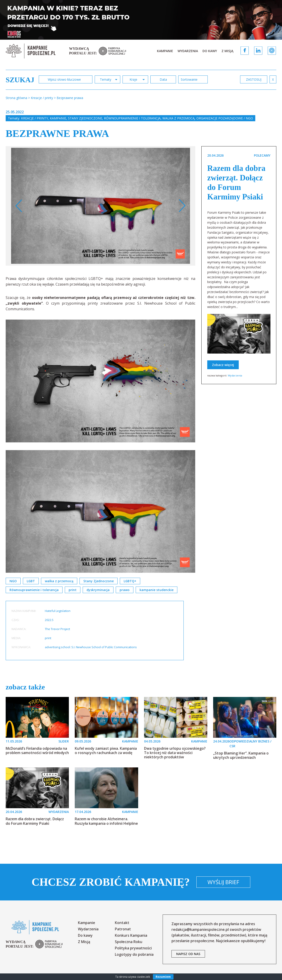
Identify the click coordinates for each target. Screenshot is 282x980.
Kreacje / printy (35, 118)
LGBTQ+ (130, 581)
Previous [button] (19, 206)
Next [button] (182, 206)
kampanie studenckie (157, 590)
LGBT (31, 581)
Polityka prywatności (133, 948)
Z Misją (227, 51)
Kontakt (122, 923)
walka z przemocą (59, 581)
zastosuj (254, 79)
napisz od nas (188, 954)
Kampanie (165, 51)
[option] (101, 206)
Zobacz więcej (223, 365)
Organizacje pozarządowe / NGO (225, 118)
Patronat (123, 929)
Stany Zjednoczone (85, 118)
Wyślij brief (223, 882)
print (73, 590)
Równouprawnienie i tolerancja (132, 118)
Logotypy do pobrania (134, 954)
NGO (13, 581)
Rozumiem (163, 977)
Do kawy (210, 51)
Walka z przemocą (178, 118)
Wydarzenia (188, 51)
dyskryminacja (98, 590)
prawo (125, 590)
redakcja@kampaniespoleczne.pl (200, 929)
